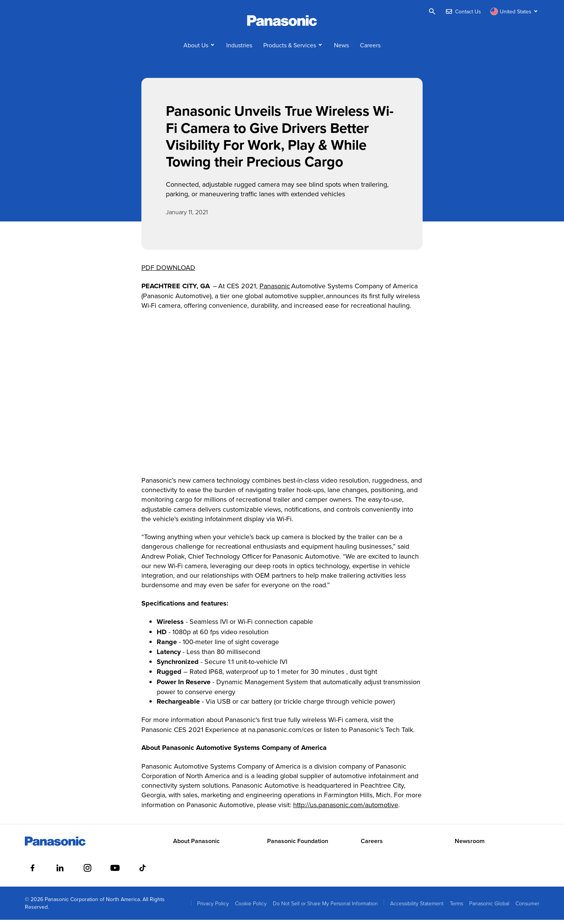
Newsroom (470, 845)
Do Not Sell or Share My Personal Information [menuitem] (325, 907)
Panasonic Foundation (298, 845)
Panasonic (275, 290)
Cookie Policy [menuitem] (251, 907)
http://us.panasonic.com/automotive (346, 808)
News (341, 49)
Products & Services (290, 49)
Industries (239, 49)
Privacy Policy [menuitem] (213, 907)
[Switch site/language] (515, 11)
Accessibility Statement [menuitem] (417, 907)
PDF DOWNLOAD (168, 272)
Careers (370, 49)
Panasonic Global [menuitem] (489, 907)
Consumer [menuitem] (527, 907)
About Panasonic (196, 845)
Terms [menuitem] (456, 907)
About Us (196, 49)
